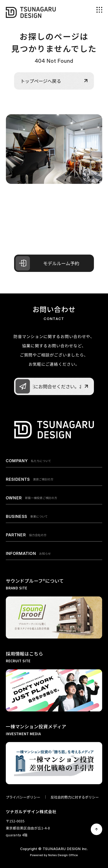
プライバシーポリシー (23, 797)
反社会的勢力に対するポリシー (75, 797)
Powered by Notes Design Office (54, 855)
